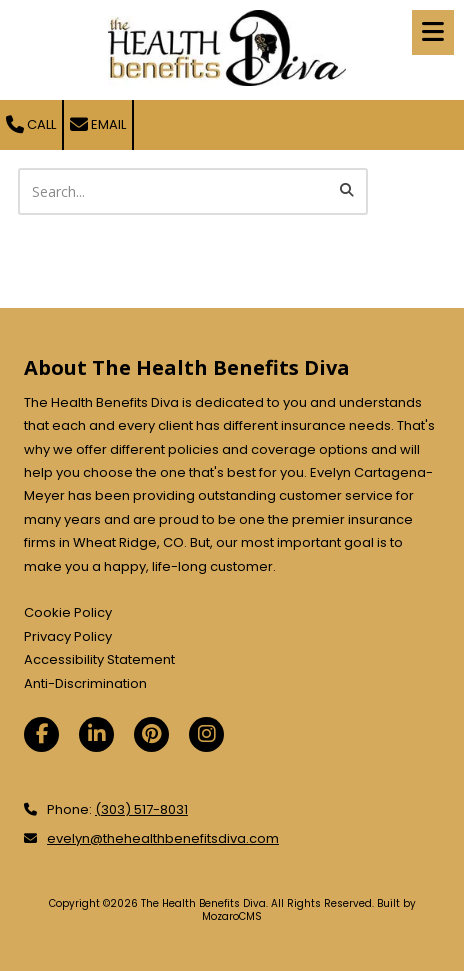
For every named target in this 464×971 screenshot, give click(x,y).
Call (31, 124)
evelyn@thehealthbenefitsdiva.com (163, 838)
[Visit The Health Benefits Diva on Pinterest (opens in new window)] (151, 734)
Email (98, 124)
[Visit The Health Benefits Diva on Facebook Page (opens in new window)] (41, 734)
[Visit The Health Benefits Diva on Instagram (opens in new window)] (206, 734)
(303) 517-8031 (141, 809)
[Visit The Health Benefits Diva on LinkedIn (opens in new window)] (96, 734)
